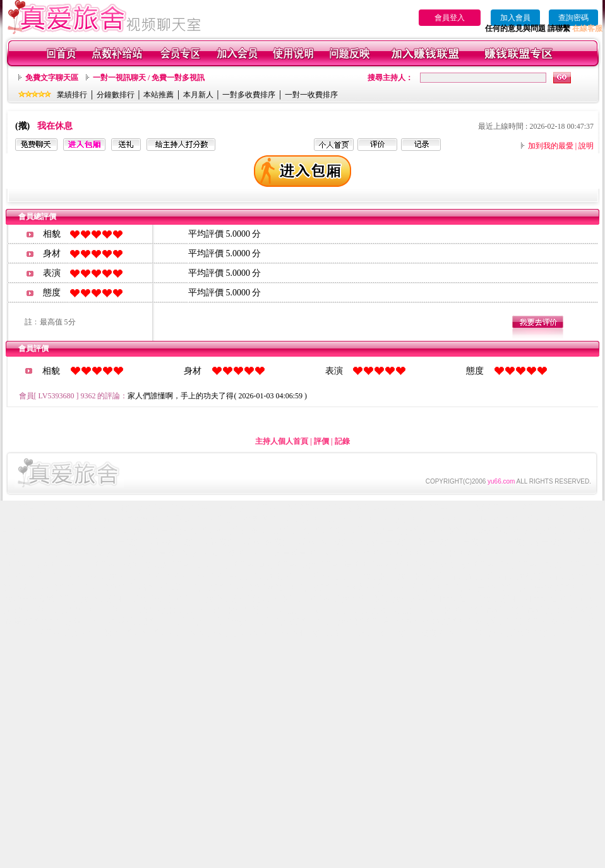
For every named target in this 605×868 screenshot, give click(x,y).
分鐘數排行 (116, 95)
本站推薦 (159, 95)
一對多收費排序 (249, 95)
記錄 (342, 441)
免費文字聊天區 (52, 78)
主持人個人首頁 (282, 441)
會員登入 (450, 18)
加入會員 (515, 18)
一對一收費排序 (311, 95)
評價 (321, 441)
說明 (586, 146)
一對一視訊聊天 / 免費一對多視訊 (149, 78)
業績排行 (72, 95)
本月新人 (198, 95)
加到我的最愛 (551, 146)
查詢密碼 (573, 18)
